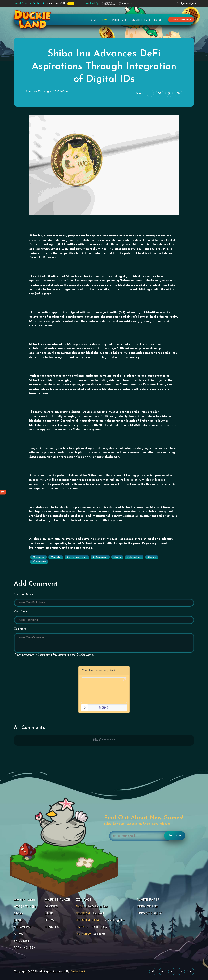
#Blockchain (134, 557)
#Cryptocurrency (77, 557)
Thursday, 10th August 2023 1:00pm (47, 92)
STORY (19, 914)
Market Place (141, 20)
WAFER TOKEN (25, 907)
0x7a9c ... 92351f (38, 3)
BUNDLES (52, 927)
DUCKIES (51, 907)
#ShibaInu (38, 557)
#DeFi (117, 557)
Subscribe (175, 836)
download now (181, 20)
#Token (152, 557)
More (158, 20)
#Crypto (56, 557)
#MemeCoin (100, 557)
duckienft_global (114, 920)
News (104, 20)
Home (93, 20)
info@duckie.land (97, 907)
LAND (18, 921)
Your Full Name (24, 594)
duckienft (98, 914)
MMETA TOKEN (25, 900)
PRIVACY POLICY (149, 914)
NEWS (18, 934)
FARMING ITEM (25, 948)
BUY (71, 4)
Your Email (21, 612)
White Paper (120, 20)
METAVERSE (23, 927)
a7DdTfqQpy (98, 927)
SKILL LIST (22, 941)
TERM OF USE (148, 907)
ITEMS (49, 920)
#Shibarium (39, 562)
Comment (20, 629)
